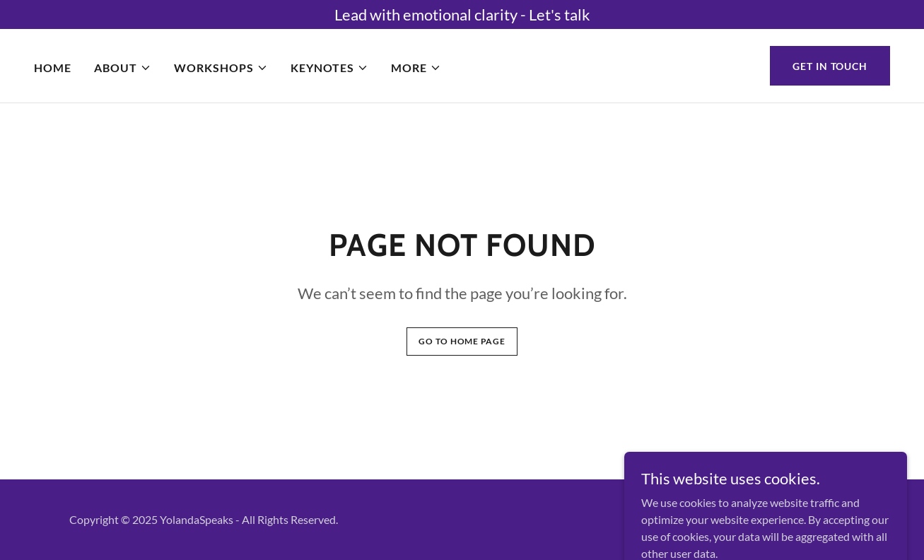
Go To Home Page (462, 341)
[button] (123, 68)
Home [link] (53, 68)
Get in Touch (830, 66)
